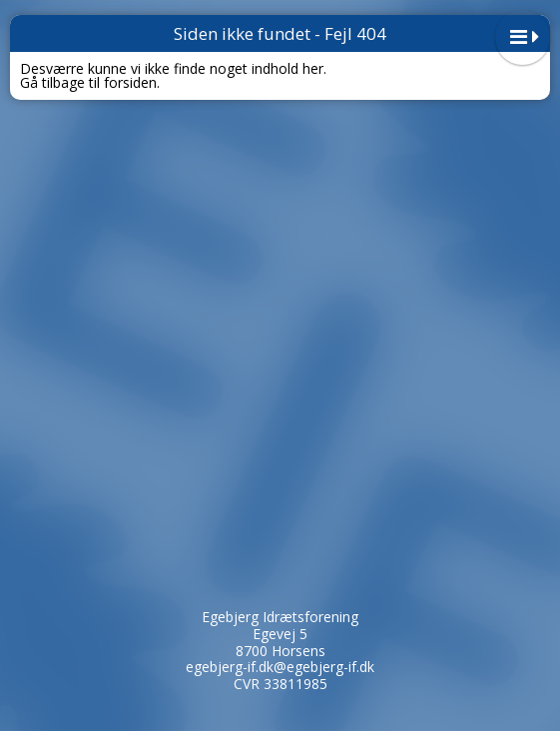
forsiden (130, 82)
